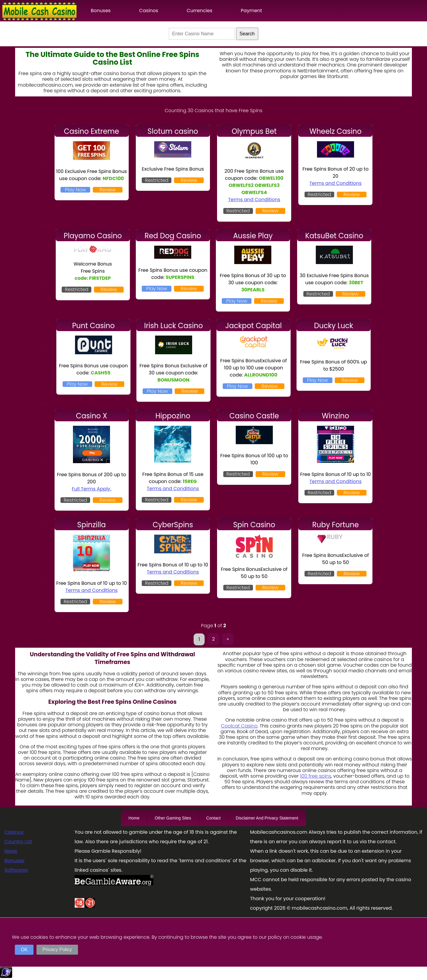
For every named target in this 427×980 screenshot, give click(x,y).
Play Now (75, 190)
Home (134, 818)
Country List (18, 842)
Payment (251, 11)
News (11, 851)
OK (24, 950)
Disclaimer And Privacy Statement (267, 818)
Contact (213, 818)
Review (108, 190)
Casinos (149, 11)
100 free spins (316, 776)
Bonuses (101, 11)
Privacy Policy (57, 950)
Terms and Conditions (254, 200)
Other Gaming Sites (173, 818)
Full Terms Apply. (91, 489)
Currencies (199, 11)
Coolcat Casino (239, 726)
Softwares (16, 870)
